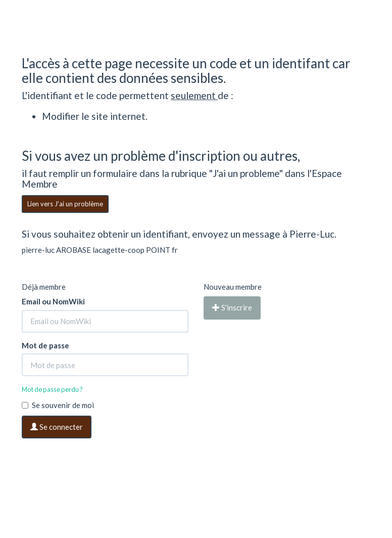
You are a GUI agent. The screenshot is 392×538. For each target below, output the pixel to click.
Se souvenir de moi (58, 405)
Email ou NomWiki (53, 301)
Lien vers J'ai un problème (65, 204)
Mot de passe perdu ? (52, 389)
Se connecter (57, 427)
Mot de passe (45, 345)
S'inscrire (232, 307)
